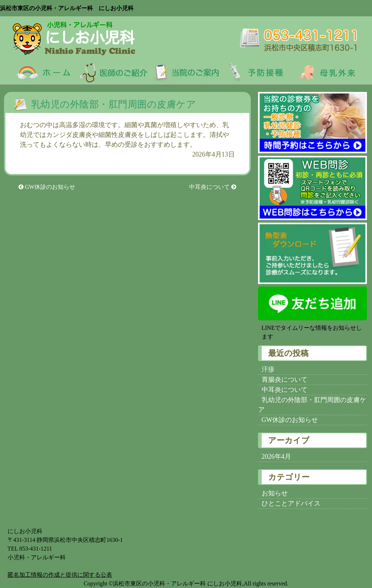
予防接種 (261, 72)
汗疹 (268, 369)
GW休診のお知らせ (47, 187)
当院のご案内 (186, 72)
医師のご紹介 (112, 72)
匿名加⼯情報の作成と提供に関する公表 (60, 575)
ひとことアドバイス (291, 503)
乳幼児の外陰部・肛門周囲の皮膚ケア (118, 104)
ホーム (38, 72)
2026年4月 (276, 457)
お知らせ (275, 493)
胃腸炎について (285, 380)
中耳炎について (213, 187)
